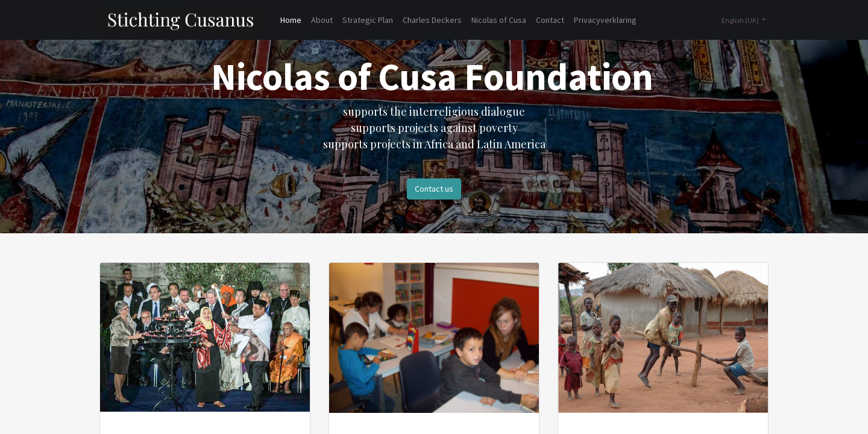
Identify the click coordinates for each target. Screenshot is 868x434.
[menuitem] (291, 20)
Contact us (434, 189)
